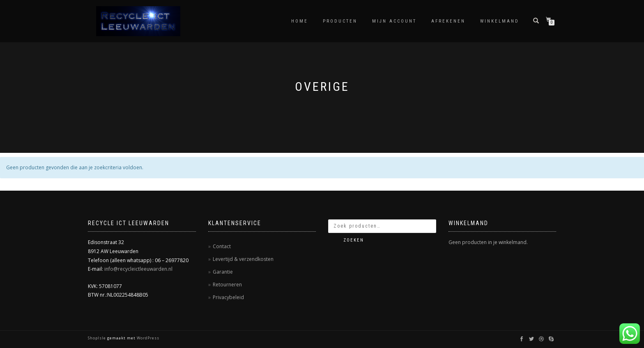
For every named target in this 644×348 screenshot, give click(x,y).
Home (300, 21)
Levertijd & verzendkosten (243, 259)
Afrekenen (448, 21)
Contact (222, 246)
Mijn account (394, 21)
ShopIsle (98, 338)
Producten (340, 21)
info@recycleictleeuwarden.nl (138, 269)
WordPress (147, 338)
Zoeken (354, 240)
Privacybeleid (228, 297)
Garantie (223, 272)
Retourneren (227, 285)
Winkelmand (500, 21)
